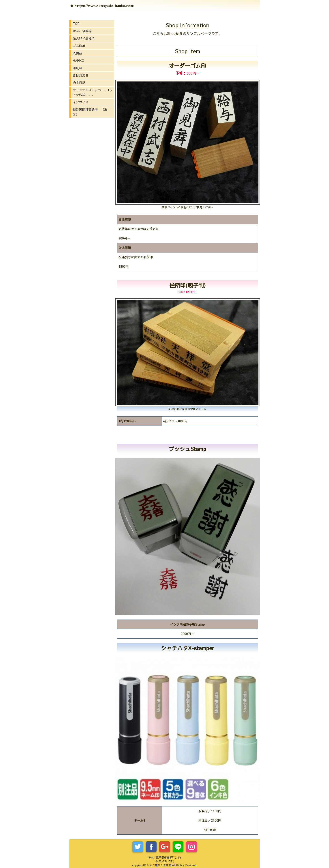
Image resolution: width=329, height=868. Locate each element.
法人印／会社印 (84, 38)
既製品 (77, 53)
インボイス (81, 102)
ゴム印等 (79, 46)
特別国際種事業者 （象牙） (90, 112)
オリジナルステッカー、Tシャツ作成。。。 (93, 92)
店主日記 (79, 83)
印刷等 (77, 68)
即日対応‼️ (81, 75)
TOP (76, 24)
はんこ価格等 (82, 31)
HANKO (78, 60)
